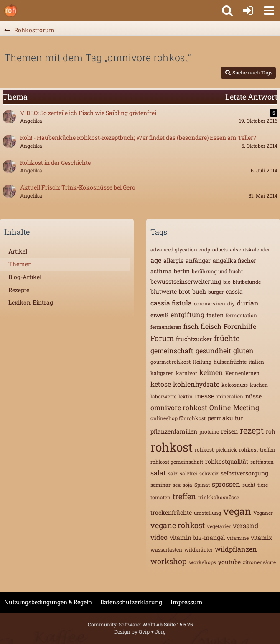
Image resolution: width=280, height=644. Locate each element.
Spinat (202, 485)
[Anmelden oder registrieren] (248, 10)
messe (205, 396)
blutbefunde (247, 282)
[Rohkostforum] (10, 10)
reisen (229, 431)
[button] (269, 10)
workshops (202, 562)
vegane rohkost (178, 525)
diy (231, 303)
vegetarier (219, 526)
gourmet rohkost (171, 362)
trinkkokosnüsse (219, 497)
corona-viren (210, 303)
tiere (263, 485)
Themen (20, 264)
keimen (211, 372)
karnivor (187, 373)
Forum (162, 338)
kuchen (259, 385)
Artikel (18, 251)
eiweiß (159, 315)
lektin (186, 396)
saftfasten (262, 462)
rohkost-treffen (257, 449)
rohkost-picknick (216, 449)
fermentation (241, 315)
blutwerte (164, 291)
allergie (173, 260)
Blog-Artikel (25, 277)
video (159, 537)
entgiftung (187, 314)
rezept (252, 430)
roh (271, 431)
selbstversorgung (244, 473)
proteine (209, 431)
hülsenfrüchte (230, 362)
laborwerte (163, 396)
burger (216, 292)
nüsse (253, 396)
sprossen (226, 484)
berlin (182, 271)
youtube (229, 562)
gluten (243, 350)
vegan (237, 511)
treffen (184, 496)
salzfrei (188, 473)
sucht (249, 485)
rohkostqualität (227, 461)
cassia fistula (171, 303)
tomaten (160, 497)
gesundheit (213, 350)
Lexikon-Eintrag (31, 302)
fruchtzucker (194, 339)
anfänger (198, 260)
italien (256, 362)
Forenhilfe (240, 326)
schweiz (209, 473)
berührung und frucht (217, 271)
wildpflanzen (236, 549)
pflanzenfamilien (174, 431)
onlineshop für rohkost (178, 418)
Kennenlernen (242, 373)
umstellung (207, 513)
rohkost (172, 447)
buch (199, 291)
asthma (161, 271)
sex (177, 485)
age (156, 260)
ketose (161, 384)
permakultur (225, 418)
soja (187, 485)
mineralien (230, 396)
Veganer (263, 513)
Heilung (202, 362)
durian (248, 303)
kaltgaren (162, 373)
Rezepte (19, 290)
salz (173, 473)
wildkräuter (199, 549)
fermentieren (166, 327)
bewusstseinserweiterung (186, 281)
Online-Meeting (234, 407)
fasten (215, 315)
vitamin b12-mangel (197, 538)
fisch (191, 326)
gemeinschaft (172, 350)
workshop (169, 561)
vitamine (238, 538)
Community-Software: (140, 624)
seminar (160, 485)
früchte (227, 338)
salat (158, 473)
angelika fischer (234, 260)
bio (227, 282)
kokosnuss (235, 385)
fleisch (211, 326)
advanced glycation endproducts (189, 249)
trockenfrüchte (171, 512)
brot (185, 291)
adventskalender (250, 249)
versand (246, 525)
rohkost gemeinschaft (177, 462)
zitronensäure (259, 562)
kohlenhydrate (196, 384)
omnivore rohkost (179, 407)
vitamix (261, 538)
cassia (234, 291)
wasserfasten (166, 549)
